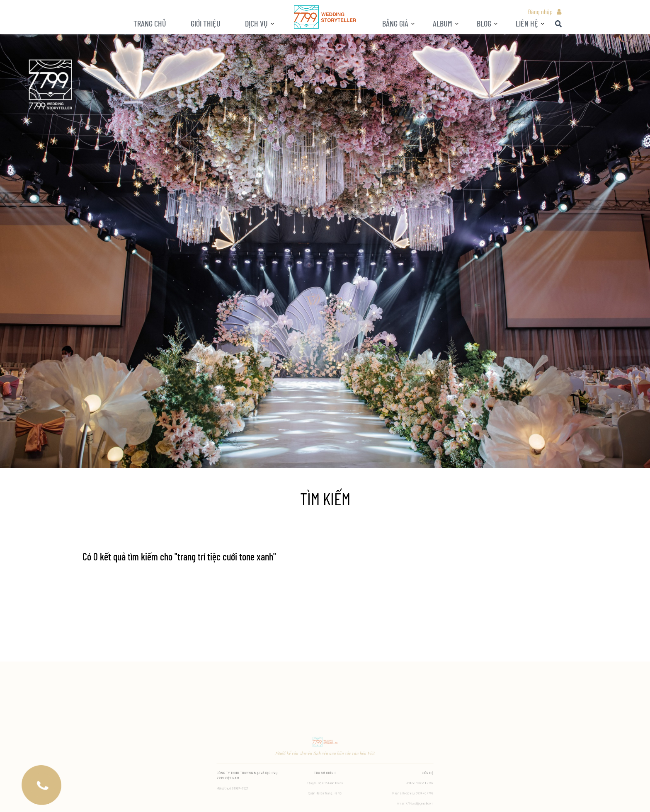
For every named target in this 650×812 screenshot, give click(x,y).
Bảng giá (395, 23)
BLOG (484, 23)
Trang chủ (150, 23)
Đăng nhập (540, 11)
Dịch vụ (256, 23)
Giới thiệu (206, 23)
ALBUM (443, 23)
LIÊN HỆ (527, 23)
